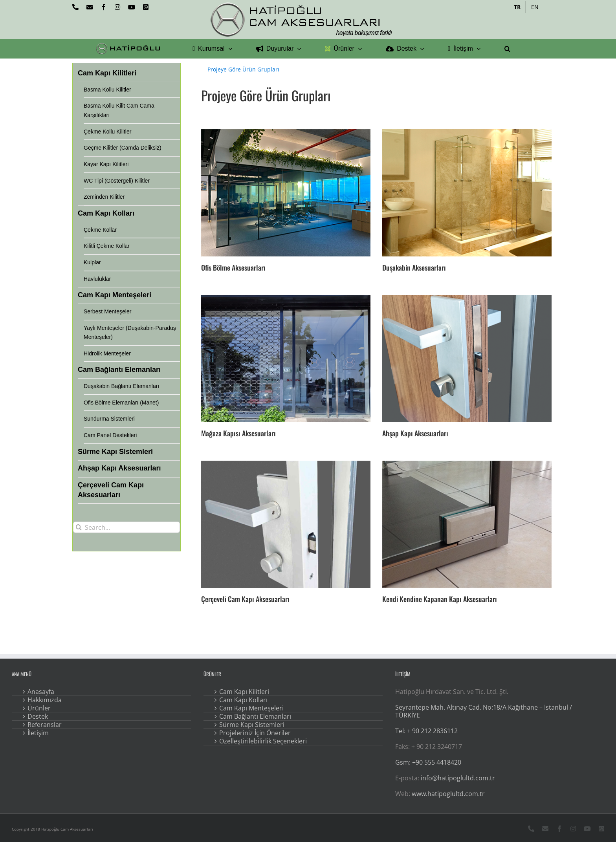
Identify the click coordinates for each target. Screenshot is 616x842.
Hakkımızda (45, 700)
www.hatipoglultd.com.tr (448, 794)
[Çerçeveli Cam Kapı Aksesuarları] (286, 524)
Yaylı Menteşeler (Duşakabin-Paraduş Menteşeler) (130, 333)
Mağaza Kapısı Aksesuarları (238, 433)
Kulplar (92, 262)
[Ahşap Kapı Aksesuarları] (467, 358)
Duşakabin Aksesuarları (414, 267)
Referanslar (45, 725)
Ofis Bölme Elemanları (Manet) (121, 403)
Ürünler (39, 708)
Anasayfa (41, 692)
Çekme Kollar (100, 230)
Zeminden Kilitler (104, 197)
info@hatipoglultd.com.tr (458, 778)
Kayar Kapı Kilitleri (106, 164)
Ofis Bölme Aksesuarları (233, 267)
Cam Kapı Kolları (243, 700)
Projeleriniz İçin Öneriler (255, 733)
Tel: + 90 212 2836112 (426, 731)
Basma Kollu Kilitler (107, 90)
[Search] (79, 527)
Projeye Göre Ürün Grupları (243, 69)
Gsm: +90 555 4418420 (428, 762)
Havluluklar (97, 279)
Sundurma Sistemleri (109, 419)
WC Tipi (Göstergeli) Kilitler (117, 181)
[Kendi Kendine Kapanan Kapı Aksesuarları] (467, 524)
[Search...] (126, 527)
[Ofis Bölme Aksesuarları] (286, 193)
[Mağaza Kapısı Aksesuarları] (286, 358)
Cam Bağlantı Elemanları (255, 716)
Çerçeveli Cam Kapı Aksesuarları (245, 599)
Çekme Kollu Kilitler (107, 132)
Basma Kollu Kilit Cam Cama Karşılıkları (119, 110)
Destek (38, 716)
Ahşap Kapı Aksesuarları (415, 433)
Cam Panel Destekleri (110, 435)
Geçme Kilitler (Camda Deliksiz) (123, 148)
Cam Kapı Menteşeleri (251, 708)
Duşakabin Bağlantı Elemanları (121, 386)
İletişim (38, 733)
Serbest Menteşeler (107, 311)
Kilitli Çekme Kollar (107, 246)
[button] (507, 49)
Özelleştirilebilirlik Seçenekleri (263, 741)
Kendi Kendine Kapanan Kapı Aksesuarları (440, 599)
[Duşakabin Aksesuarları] (467, 193)
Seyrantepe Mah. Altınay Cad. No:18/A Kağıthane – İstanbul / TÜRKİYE (484, 711)
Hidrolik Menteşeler (107, 353)
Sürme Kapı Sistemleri (252, 725)
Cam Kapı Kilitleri (244, 692)
